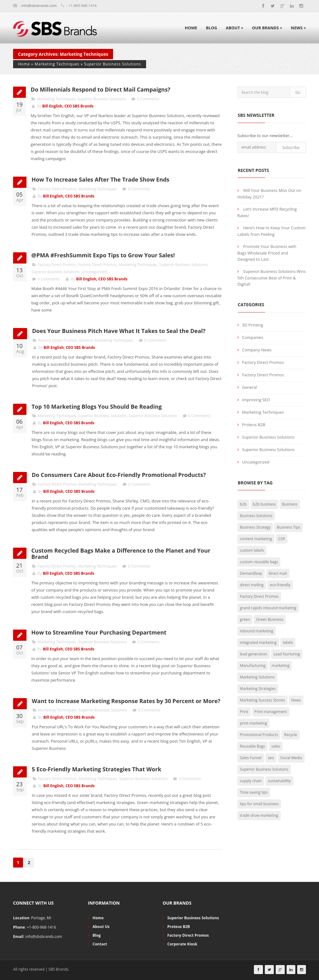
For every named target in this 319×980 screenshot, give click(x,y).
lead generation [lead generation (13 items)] (254, 654)
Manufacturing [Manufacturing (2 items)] (253, 666)
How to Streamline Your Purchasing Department (99, 632)
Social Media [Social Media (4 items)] (291, 758)
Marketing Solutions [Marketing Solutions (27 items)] (257, 677)
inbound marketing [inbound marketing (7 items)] (257, 631)
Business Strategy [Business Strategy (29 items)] (255, 527)
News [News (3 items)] (296, 700)
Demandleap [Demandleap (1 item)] (251, 573)
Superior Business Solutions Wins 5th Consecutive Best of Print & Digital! (272, 278)
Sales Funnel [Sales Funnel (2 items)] (251, 758)
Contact (100, 944)
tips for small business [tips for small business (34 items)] (259, 804)
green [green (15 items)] (245, 619)
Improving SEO (256, 400)
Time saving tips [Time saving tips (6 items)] (254, 792)
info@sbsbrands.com (39, 5)
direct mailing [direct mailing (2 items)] (252, 585)
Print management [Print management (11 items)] (271, 712)
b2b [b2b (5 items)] (243, 504)
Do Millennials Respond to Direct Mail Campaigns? (101, 89)
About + (235, 28)
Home (191, 28)
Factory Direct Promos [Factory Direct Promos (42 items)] (259, 596)
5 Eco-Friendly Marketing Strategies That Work (97, 769)
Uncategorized (94, 272)
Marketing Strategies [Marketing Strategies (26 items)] (258, 689)
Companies (253, 337)
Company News (257, 350)
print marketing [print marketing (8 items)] (253, 723)
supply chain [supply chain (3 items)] (251, 781)
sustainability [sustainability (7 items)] (279, 781)
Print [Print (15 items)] (244, 712)
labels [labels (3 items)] (288, 642)
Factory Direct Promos (57, 189)
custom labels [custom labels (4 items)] (252, 550)
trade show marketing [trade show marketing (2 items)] (259, 815)
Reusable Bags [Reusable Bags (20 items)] (252, 746)
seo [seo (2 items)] (271, 758)
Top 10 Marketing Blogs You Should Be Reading (97, 407)
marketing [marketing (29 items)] (281, 666)
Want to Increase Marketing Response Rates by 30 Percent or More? (126, 701)
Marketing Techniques (57, 64)
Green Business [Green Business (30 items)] (270, 619)
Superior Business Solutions (113, 64)
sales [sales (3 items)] (276, 746)
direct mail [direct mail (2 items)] (278, 573)
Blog (212, 28)
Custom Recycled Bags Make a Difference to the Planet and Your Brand (121, 554)
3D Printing (253, 325)
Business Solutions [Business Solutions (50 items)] (256, 516)
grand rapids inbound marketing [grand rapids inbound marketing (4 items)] (268, 608)
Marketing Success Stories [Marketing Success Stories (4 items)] (262, 700)
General (86, 340)
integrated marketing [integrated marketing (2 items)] (258, 642)
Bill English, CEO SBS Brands (68, 106)
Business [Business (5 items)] (290, 504)
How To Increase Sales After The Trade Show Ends (100, 179)
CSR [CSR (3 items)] (282, 539)
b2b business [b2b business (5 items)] (264, 504)
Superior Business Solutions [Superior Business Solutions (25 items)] (264, 769)
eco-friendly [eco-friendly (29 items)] (280, 585)
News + (298, 28)
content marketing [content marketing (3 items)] (256, 539)
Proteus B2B (254, 425)
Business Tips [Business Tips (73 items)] (288, 527)
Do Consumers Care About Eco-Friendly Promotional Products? (119, 475)
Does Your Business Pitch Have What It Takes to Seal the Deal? (119, 331)
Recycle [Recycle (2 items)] (290, 735)
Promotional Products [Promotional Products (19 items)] (259, 735)
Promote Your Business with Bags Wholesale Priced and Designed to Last (267, 253)
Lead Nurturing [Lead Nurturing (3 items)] (287, 654)
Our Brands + (267, 28)
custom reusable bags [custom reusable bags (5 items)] (259, 562)
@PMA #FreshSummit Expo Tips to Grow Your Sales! (103, 255)
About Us (101, 927)
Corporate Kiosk (182, 944)
